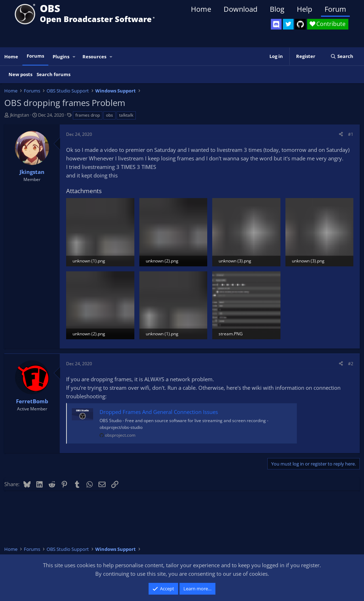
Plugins (61, 57)
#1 (351, 134)
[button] (74, 57)
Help (304, 9)
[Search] (342, 56)
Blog (277, 9)
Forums (35, 56)
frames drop (88, 115)
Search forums (53, 74)
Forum (335, 9)
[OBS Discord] (276, 24)
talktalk (126, 115)
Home (201, 9)
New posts (20, 74)
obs (109, 115)
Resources (94, 57)
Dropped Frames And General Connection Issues (159, 412)
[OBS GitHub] (300, 24)
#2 (351, 364)
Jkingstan (20, 115)
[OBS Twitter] (288, 24)
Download (240, 9)
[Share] (341, 134)
